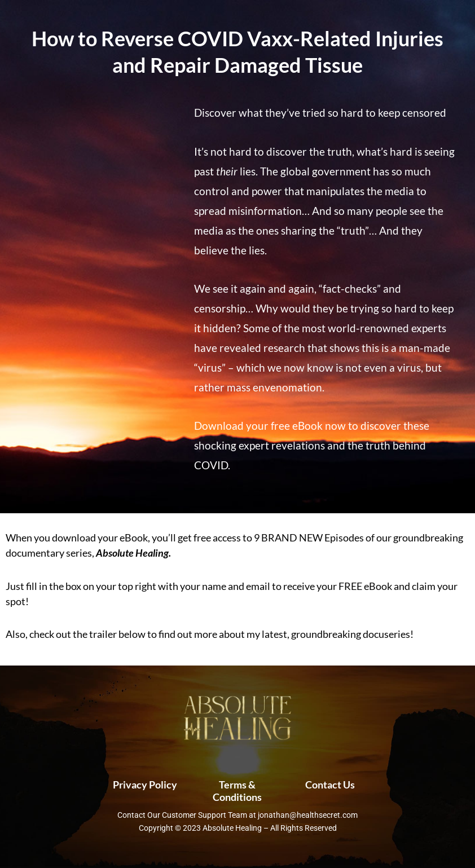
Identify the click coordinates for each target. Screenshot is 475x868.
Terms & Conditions (237, 791)
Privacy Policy (145, 785)
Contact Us (330, 785)
